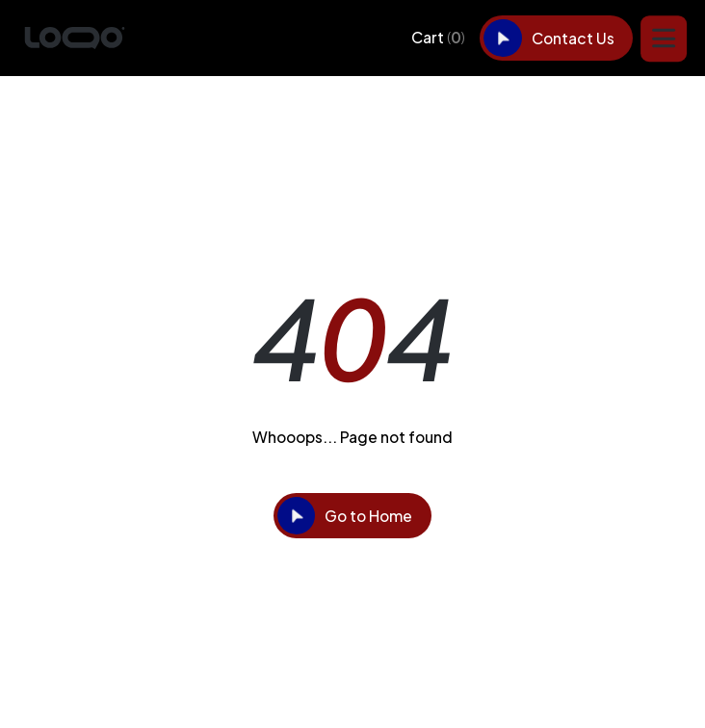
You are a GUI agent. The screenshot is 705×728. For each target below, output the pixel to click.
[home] (75, 39)
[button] (438, 38)
